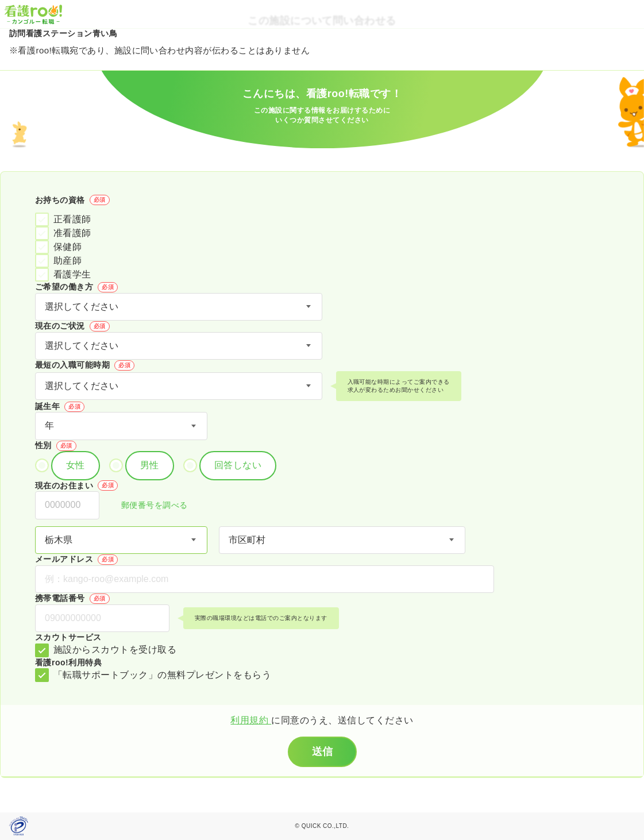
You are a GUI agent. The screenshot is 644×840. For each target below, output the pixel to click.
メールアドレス (76, 560)
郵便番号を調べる (148, 506)
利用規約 (251, 720)
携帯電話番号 (72, 599)
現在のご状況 (72, 326)
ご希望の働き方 (76, 287)
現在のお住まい (76, 485)
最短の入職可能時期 (85, 365)
